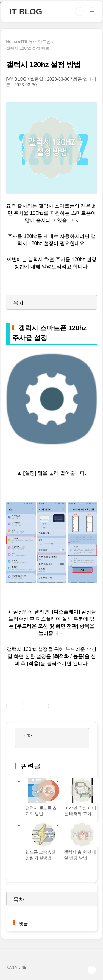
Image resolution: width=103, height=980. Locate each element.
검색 (79, 12)
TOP (92, 970)
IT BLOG (26, 11)
